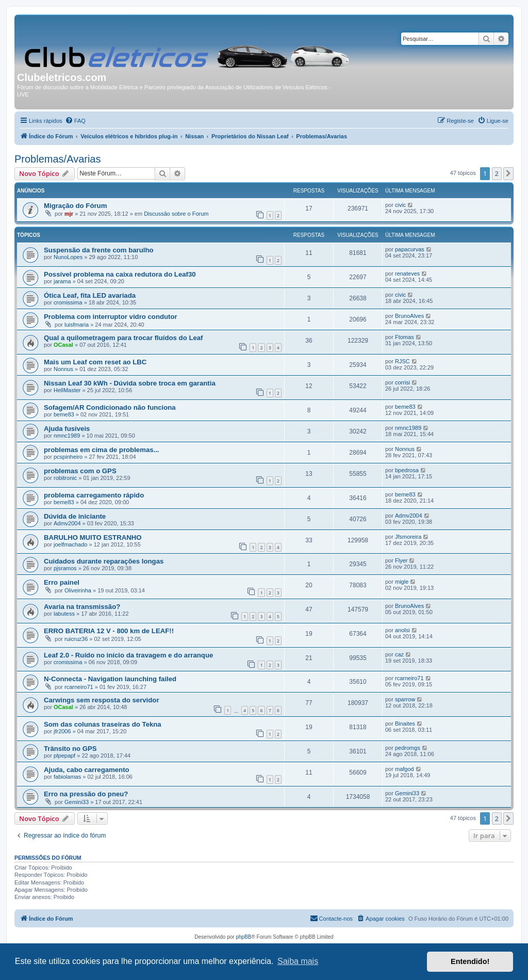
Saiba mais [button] (298, 961)
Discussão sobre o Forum (176, 214)
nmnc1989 (67, 436)
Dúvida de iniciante (75, 516)
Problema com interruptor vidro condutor (111, 317)
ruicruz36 (76, 639)
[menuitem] (75, 121)
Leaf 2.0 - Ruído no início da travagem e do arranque (128, 655)
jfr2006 (62, 731)
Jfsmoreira (408, 537)
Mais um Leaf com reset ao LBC (95, 362)
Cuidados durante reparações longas (104, 561)
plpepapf (64, 756)
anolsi (402, 630)
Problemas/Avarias (57, 159)
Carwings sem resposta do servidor (102, 700)
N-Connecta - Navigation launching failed (110, 679)
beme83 (64, 414)
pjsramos (65, 568)
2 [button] (497, 173)
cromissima (68, 302)
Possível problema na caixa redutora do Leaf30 (120, 274)
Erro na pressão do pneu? (86, 794)
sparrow (405, 699)
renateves (407, 274)
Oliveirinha (78, 590)
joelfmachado (70, 544)
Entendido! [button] (470, 961)
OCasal (63, 345)
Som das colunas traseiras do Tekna (103, 724)
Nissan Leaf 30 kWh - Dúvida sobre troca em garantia (130, 383)
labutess (64, 614)
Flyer (401, 560)
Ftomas (405, 337)
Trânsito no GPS (70, 749)
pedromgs (408, 748)
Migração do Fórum (75, 206)
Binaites (405, 724)
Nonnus (63, 369)
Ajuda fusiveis (67, 429)
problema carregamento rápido (94, 495)
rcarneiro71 (79, 687)
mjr (69, 214)
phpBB (243, 937)
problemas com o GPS (80, 471)
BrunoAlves (409, 316)
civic (400, 205)
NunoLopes (68, 257)
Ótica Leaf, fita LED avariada (90, 295)
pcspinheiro (68, 457)
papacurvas (410, 249)
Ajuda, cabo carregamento (87, 770)
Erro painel (62, 582)
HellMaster (67, 390)
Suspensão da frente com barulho (99, 250)
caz (399, 654)
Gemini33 (77, 802)
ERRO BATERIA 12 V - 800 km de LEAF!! (109, 631)
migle (402, 582)
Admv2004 (67, 523)
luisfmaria (77, 325)
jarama (62, 281)
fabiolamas (67, 777)
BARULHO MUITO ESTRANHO (93, 537)
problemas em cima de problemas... (102, 450)
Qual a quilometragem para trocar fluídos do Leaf (123, 338)
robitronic (65, 478)
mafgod (405, 769)
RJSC (402, 361)
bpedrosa (407, 470)
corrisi (402, 382)
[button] (508, 173)
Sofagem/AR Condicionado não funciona (110, 407)
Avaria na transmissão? (82, 607)
